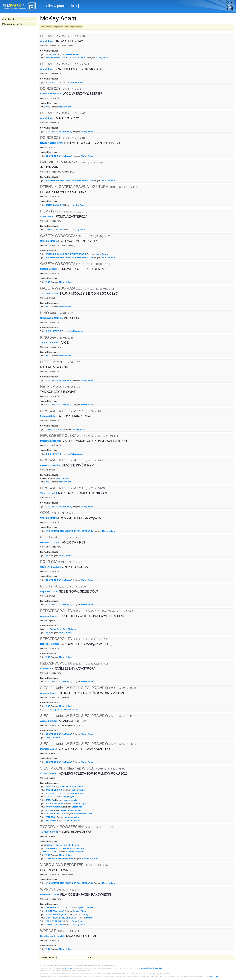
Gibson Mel (77, 807)
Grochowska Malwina (51, 318)
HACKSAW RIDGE (54, 807)
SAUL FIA (50, 800)
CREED (49, 797)
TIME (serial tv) (53, 737)
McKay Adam (102, 58)
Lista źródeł (46, 27)
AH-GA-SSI (51, 820)
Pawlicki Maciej (48, 749)
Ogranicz (58, 27)
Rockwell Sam (71, 709)
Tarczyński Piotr (49, 832)
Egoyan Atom (79, 911)
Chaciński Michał (49, 241)
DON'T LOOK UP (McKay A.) (59, 131)
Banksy (89, 918)
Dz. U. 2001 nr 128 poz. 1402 (152, 968)
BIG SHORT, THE (54, 82)
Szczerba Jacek (48, 269)
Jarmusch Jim (72, 817)
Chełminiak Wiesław (51, 94)
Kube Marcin (47, 669)
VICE (48, 107)
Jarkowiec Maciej (49, 294)
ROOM (49, 810)
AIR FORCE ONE (49, 852)
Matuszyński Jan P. (83, 814)
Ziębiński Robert (49, 416)
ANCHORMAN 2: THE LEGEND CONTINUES (66, 58)
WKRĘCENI (51, 54)
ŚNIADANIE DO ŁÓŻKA (57, 908)
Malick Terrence (79, 790)
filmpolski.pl (69, 968)
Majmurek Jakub (49, 591)
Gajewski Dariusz (85, 908)
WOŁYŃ (49, 787)
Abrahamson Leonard (71, 810)
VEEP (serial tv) (53, 848)
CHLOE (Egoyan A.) (55, 911)
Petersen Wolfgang (75, 852)
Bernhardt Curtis (90, 858)
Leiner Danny (102, 254)
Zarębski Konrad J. (50, 343)
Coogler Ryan (68, 797)
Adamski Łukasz (49, 616)
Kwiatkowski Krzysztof (52, 936)
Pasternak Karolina (50, 441)
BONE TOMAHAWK (55, 803)
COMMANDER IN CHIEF (73, 848)
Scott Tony (83, 914)
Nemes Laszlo (70, 800)
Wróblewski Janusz (50, 542)
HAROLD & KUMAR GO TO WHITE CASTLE (66, 254)
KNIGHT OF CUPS (54, 790)
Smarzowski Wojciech (72, 787)
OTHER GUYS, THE (55, 205)
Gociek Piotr (47, 41)
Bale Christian (63, 478)
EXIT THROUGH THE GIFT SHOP (61, 918)
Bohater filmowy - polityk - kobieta (63, 845)
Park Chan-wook (73, 820)
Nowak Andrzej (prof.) (52, 143)
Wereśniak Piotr (73, 54)
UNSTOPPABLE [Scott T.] (57, 914)
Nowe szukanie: (48, 958)
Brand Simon (78, 921)
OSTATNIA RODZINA (55, 814)
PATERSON (51, 817)
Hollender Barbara (50, 644)
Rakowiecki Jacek (50, 895)
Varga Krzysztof (48, 493)
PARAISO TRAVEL (54, 921)
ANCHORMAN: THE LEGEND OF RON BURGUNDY (69, 180)
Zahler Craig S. (80, 803)
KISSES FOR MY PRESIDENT (59, 858)
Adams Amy (56, 629)
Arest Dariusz (47, 216)
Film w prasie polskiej (13, 24)
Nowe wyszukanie (73, 27)
